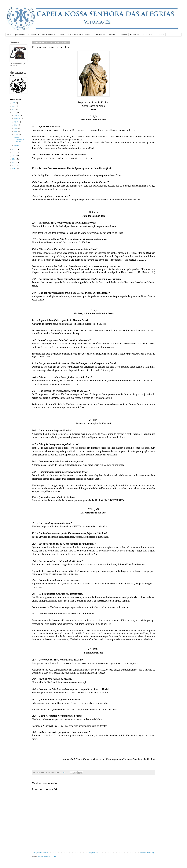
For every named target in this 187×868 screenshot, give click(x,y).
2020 (14, 106)
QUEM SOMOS (20, 35)
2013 (14, 162)
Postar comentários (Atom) (47, 856)
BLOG (9, 35)
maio (16, 128)
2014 (14, 159)
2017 (14, 149)
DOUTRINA (113, 35)
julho (16, 125)
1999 (14, 169)
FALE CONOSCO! (149, 35)
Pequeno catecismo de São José (19, 139)
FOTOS (62, 35)
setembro (17, 118)
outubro (17, 115)
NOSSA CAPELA (33, 35)
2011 (14, 165)
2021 (14, 103)
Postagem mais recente (40, 853)
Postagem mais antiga (147, 853)
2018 (14, 113)
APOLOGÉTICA (100, 35)
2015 (14, 156)
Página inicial (94, 853)
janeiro (17, 145)
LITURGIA (123, 35)
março (16, 135)
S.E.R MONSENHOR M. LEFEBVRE (80, 35)
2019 (14, 109)
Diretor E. (161, 35)
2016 (14, 153)
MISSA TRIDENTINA (49, 35)
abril (16, 131)
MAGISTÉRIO (135, 35)
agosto (16, 122)
